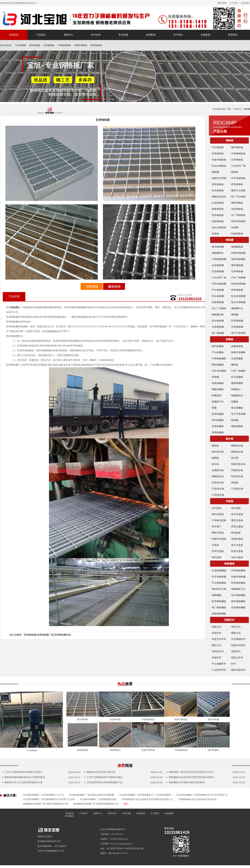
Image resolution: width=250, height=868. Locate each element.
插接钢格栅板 (219, 614)
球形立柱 (236, 627)
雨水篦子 (217, 527)
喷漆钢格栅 (237, 290)
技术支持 (96, 35)
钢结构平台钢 (219, 589)
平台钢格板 (21, 45)
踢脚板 (215, 458)
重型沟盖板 (237, 520)
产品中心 (237, 109)
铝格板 (215, 234)
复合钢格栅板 (238, 595)
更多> (126, 804)
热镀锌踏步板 (238, 464)
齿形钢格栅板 (238, 607)
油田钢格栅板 (238, 259)
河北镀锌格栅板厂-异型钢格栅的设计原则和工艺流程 (49, 799)
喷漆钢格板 (237, 184)
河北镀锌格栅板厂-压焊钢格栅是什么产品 (43, 795)
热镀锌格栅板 (238, 352)
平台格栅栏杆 (219, 664)
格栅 (214, 408)
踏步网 (235, 458)
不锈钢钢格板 (64, 45)
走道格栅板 (237, 359)
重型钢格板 (237, 203)
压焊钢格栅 (237, 271)
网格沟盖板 (218, 533)
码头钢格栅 (218, 296)
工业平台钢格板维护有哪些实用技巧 (22, 772)
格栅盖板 (217, 396)
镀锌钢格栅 (96, 45)
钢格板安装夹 (219, 197)
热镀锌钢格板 (81, 45)
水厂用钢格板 (238, 215)
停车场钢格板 (238, 178)
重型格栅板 (218, 365)
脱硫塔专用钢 (219, 178)
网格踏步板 (237, 452)
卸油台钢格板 (219, 166)
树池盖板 (236, 533)
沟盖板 (230, 501)
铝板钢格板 (237, 234)
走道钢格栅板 (219, 571)
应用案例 (151, 35)
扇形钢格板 (218, 221)
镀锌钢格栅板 (238, 601)
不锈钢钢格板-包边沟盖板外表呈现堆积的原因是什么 (147, 799)
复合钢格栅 (218, 321)
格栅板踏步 (237, 396)
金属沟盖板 (237, 539)
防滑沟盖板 (218, 551)
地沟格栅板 (218, 420)
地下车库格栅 (238, 414)
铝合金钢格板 (219, 227)
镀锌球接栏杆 (238, 670)
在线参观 (205, 35)
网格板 (235, 172)
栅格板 (235, 365)
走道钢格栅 (218, 265)
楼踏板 (215, 446)
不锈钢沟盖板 (219, 520)
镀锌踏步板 (218, 452)
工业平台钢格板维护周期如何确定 (103, 777)
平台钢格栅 (218, 290)
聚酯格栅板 (218, 389)
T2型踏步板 (218, 495)
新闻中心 (68, 35)
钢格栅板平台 (238, 589)
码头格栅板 (237, 377)
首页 (229, 109)
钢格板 (230, 140)
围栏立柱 (217, 645)
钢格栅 (230, 240)
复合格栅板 (237, 408)
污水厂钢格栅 (238, 278)
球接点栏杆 (237, 658)
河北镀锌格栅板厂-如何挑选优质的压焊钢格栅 (91, 795)
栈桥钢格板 (218, 209)
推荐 (125, 766)
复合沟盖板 (237, 545)
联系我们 (246, 3)
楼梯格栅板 (237, 383)
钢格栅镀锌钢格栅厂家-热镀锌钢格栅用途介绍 (96, 804)
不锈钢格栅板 (219, 359)
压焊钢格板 (237, 160)
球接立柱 (217, 627)
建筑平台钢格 (238, 191)
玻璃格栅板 (218, 432)
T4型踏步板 (218, 489)
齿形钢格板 (49, 45)
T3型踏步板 (237, 489)
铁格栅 (215, 377)
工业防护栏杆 (219, 670)
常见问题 (123, 35)
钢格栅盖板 (237, 247)
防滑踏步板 (237, 476)
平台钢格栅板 (219, 583)
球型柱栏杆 (218, 651)
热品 (125, 684)
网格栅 (215, 172)
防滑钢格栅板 (219, 601)
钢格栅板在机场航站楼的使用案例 (185, 782)
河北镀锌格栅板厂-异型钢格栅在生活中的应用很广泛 (202, 795)
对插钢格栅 (218, 327)
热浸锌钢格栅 (238, 284)
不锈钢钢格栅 (219, 259)
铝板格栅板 (218, 383)
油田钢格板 (237, 209)
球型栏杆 (236, 651)
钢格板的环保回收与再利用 (100, 772)
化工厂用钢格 (219, 308)
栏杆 (234, 664)
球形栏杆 (217, 633)
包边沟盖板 (237, 557)
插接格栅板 (237, 426)
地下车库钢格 (238, 333)
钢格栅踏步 (218, 253)
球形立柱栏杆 (219, 639)
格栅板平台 (218, 402)
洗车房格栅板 (219, 371)
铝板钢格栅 (218, 302)
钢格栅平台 (237, 308)
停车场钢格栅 (219, 284)
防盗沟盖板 (237, 551)
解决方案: (10, 795)
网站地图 (222, 3)
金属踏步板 (218, 470)
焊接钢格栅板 (238, 583)
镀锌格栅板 (218, 346)
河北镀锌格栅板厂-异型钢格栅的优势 (98, 799)
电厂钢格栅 (218, 333)
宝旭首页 (14, 35)
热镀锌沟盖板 (219, 539)
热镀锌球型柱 (238, 645)
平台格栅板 (218, 352)
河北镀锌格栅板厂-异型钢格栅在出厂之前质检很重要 (145, 795)
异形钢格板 (218, 215)
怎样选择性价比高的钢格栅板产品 (103, 782)
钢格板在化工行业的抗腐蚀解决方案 (22, 782)
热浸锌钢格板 (238, 221)
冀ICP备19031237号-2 (118, 853)
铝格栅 (235, 227)
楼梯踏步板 (237, 446)
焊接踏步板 (237, 470)
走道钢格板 (218, 203)
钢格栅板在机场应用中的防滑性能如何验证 (190, 777)
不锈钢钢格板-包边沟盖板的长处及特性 (197, 799)
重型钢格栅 (237, 265)
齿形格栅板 (218, 426)
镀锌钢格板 (35, 45)
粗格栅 (235, 420)
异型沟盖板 (237, 527)
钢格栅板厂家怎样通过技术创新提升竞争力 (190, 772)
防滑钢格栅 (237, 321)
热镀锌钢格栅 (238, 253)
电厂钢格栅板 (219, 607)
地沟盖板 (236, 508)
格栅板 (230, 339)
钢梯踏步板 (218, 476)
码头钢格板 (218, 191)
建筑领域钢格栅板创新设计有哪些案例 (23, 777)
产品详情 (14, 296)
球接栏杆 (229, 620)
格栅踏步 (236, 389)
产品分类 (220, 131)
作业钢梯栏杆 (238, 639)
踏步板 (230, 439)
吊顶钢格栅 (237, 327)
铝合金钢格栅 (238, 296)
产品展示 (41, 35)
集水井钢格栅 (238, 302)
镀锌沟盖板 (218, 514)
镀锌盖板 (217, 557)
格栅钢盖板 (237, 346)
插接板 (235, 483)
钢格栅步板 (218, 315)
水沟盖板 (217, 508)
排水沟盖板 (237, 514)
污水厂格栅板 (238, 371)
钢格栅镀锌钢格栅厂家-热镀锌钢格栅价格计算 (46, 804)
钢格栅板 (229, 564)
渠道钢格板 (218, 184)
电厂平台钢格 (238, 197)
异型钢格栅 (218, 271)
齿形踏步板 (218, 483)
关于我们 (234, 3)
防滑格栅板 (218, 414)
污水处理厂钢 (238, 166)
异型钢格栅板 (238, 571)
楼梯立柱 (236, 633)
